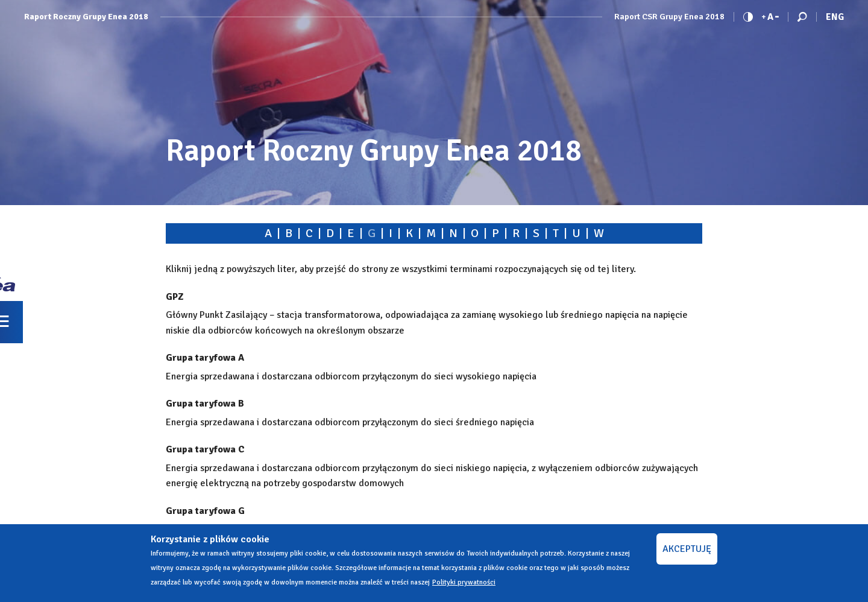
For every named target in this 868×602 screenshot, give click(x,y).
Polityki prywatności (464, 582)
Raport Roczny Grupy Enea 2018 (86, 17)
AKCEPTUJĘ (687, 549)
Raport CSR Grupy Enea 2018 (669, 17)
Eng (835, 17)
